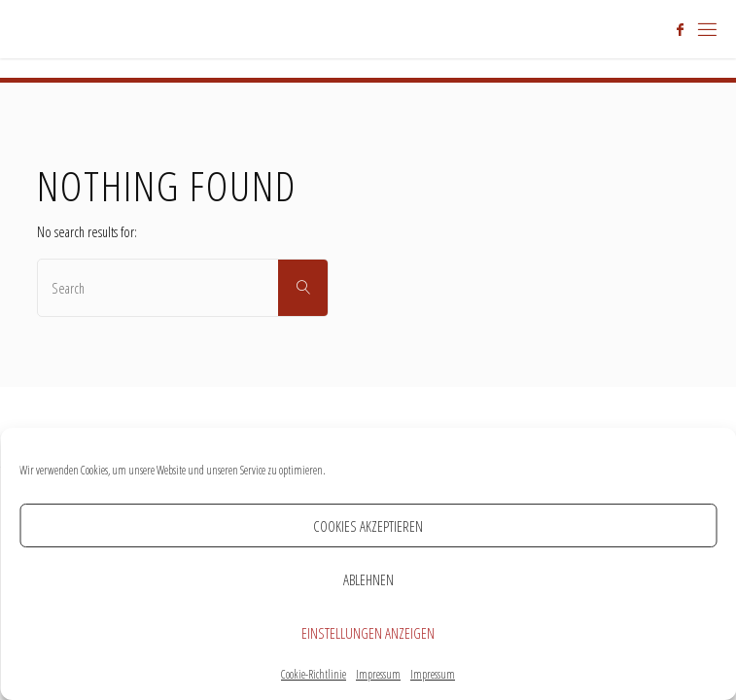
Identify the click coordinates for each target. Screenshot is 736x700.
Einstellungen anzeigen (368, 633)
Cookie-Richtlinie (314, 674)
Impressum (378, 674)
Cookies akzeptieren (368, 526)
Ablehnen (368, 579)
